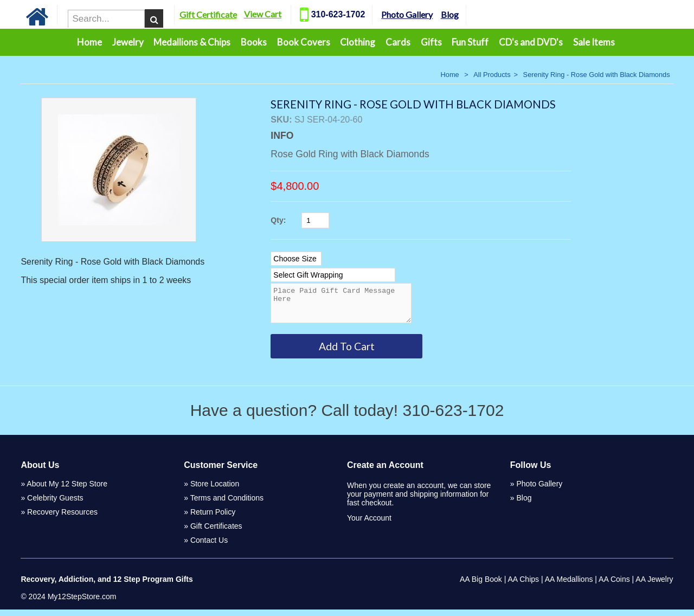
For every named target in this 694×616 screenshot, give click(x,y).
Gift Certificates (216, 532)
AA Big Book (481, 586)
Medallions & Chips (192, 42)
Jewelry (128, 42)
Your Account (369, 524)
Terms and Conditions (227, 504)
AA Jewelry (654, 586)
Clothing (358, 42)
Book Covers (304, 42)
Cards (398, 42)
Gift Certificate (215, 14)
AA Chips (523, 586)
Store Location (215, 490)
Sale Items (594, 42)
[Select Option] (296, 259)
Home (89, 42)
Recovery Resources (62, 518)
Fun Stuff (470, 42)
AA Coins (614, 586)
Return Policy (213, 518)
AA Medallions (569, 586)
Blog (457, 14)
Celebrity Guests (55, 504)
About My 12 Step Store (67, 490)
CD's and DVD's (531, 42)
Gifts (431, 42)
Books (254, 42)
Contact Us (209, 547)
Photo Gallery (415, 14)
